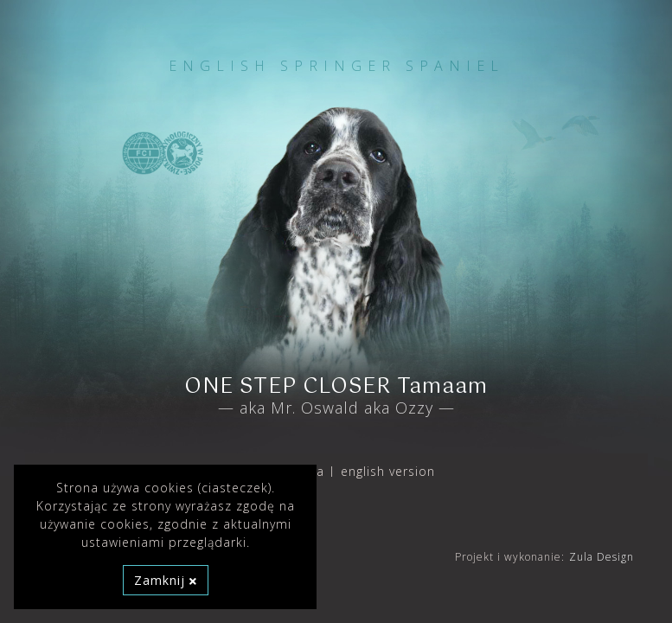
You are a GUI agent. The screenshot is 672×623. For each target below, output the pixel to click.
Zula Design (602, 557)
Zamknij (166, 580)
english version (388, 471)
